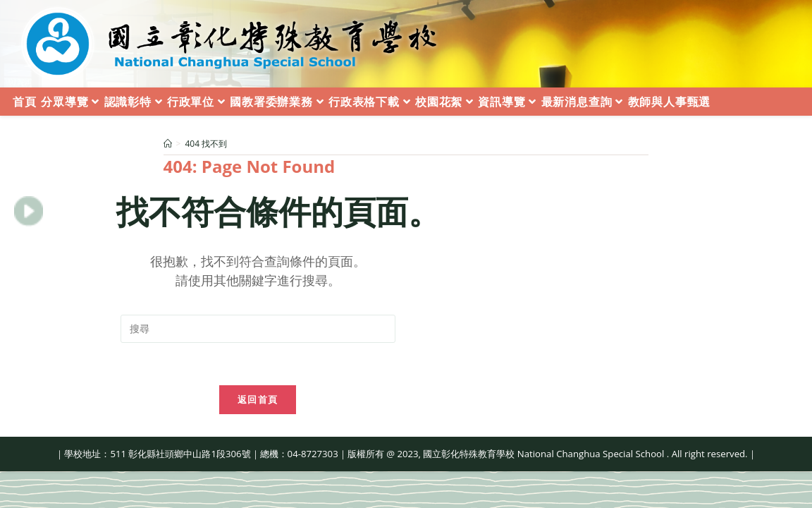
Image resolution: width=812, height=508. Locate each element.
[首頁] (168, 144)
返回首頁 (258, 399)
